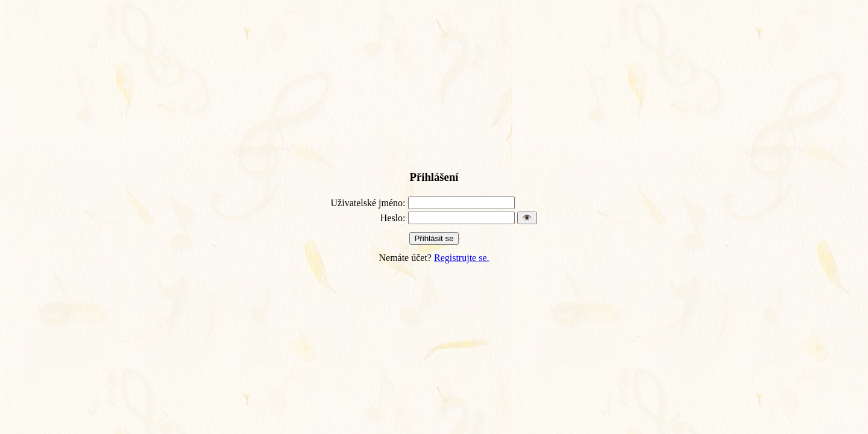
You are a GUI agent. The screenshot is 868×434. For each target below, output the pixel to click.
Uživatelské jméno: (368, 203)
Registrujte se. (462, 258)
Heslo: (393, 218)
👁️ (527, 218)
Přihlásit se (434, 238)
